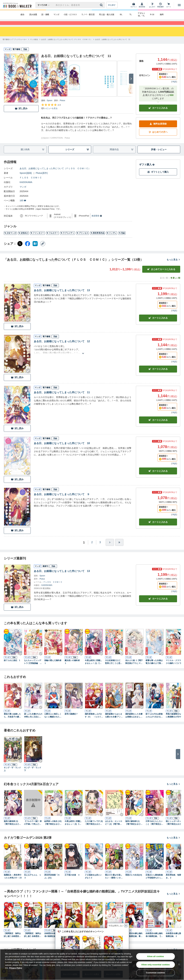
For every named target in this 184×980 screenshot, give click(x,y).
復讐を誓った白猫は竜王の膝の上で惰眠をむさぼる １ (154, 668)
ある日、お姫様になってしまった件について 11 (62, 398)
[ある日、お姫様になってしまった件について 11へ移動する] (113, 45)
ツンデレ (112, 239)
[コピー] (43, 249)
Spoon (50, 106)
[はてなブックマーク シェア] (35, 249)
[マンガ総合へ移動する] (34, 45)
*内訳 (174, 87)
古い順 (164, 284)
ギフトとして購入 (158, 178)
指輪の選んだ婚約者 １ (53, 667)
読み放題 (33, 15)
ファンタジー (37, 239)
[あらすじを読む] (83, 355)
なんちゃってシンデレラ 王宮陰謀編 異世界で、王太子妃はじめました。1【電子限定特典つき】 (33, 668)
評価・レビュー (159, 155)
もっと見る (173, 265)
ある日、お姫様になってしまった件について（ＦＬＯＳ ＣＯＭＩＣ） (55, 174)
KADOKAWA (26, 188)
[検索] (102, 5)
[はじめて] (152, 5)
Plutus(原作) (42, 179)
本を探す (112, 5)
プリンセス (83, 239)
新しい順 (175, 284)
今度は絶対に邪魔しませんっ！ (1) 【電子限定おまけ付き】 (93, 668)
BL (121, 15)
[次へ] (131, 84)
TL (131, 15)
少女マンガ (10, 239)
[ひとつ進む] (110, 548)
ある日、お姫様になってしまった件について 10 (62, 449)
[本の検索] (45, 5)
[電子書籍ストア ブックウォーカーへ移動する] (15, 45)
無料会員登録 (158, 129)
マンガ (56, 15)
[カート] (169, 5)
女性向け (23, 239)
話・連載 (45, 15)
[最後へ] (119, 548)
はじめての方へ (158, 138)
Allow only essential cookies (156, 965)
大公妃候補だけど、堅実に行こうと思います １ (114, 668)
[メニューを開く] (179, 5)
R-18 (152, 15)
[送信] (102, 5)
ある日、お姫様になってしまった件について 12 (62, 347)
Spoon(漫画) (26, 179)
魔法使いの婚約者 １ (73, 667)
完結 (122, 239)
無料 (162, 15)
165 (23, 206)
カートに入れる (158, 114)
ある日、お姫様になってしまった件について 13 (62, 296)
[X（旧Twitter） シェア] (20, 249)
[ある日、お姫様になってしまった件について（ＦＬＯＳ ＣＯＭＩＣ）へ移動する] (67, 45)
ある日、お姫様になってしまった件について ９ (62, 500)
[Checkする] (36, 106)
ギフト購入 (147, 170)
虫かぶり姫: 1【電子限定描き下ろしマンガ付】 (134, 668)
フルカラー (52, 239)
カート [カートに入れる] (158, 324)
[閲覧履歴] (160, 5)
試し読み (21, 114)
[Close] (179, 964)
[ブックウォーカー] (17, 5)
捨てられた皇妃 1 (12, 666)
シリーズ (77, 155)
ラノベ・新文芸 (88, 15)
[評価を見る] (51, 112)
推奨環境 (97, 221)
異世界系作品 (98, 239)
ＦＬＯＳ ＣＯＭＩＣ (31, 183)
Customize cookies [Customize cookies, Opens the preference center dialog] (156, 973)
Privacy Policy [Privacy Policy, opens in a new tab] (16, 968)
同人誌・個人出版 (107, 15)
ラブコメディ (67, 239)
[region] (92, 965)
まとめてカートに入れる (161, 275)
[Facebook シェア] (28, 249)
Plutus (62, 106)
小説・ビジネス (70, 15)
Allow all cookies (155, 956)
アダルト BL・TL (141, 15)
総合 (22, 15)
